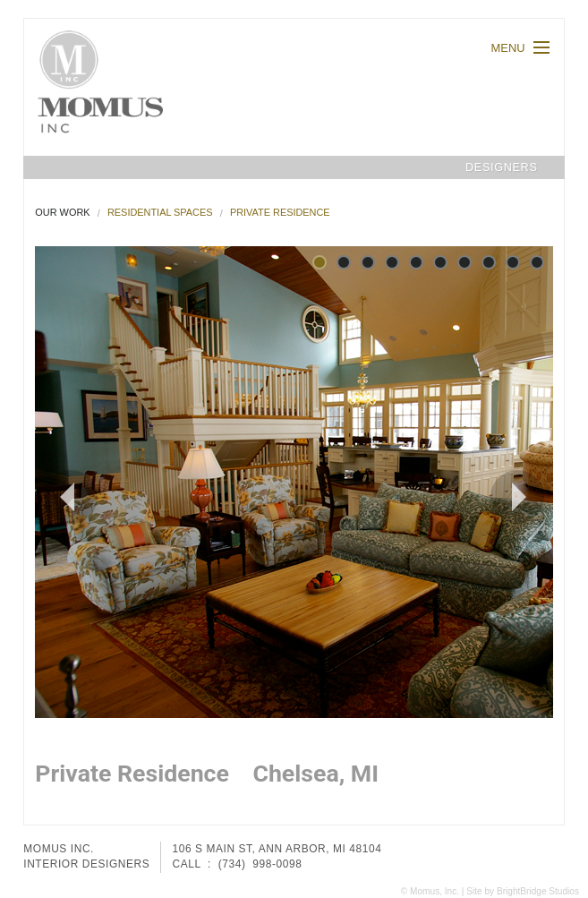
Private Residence (280, 212)
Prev (59, 497)
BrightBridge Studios (538, 891)
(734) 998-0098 (260, 864)
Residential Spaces (160, 212)
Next (516, 497)
